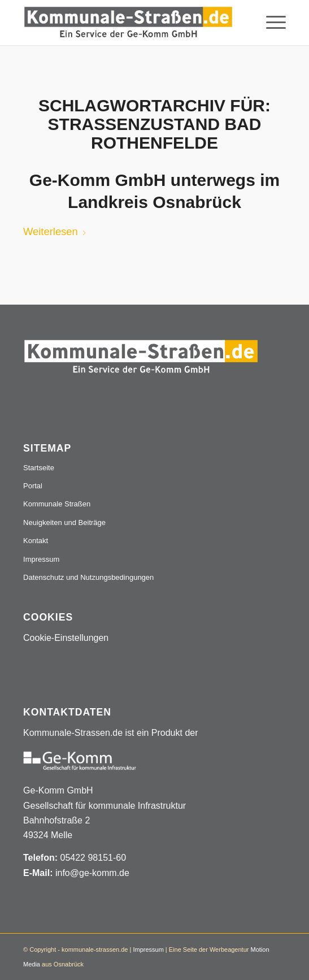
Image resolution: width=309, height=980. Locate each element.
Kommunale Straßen (57, 504)
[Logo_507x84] (128, 23)
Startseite (39, 468)
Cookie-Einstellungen (66, 638)
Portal (33, 486)
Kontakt (36, 541)
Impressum (41, 559)
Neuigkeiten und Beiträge (64, 522)
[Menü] (270, 23)
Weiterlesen (55, 231)
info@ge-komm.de (92, 873)
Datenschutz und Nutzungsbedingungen (88, 577)
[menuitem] (270, 23)
